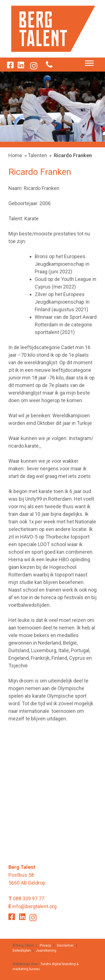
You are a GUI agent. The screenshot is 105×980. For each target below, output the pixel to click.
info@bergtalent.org (34, 906)
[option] (53, 107)
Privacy (45, 945)
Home (15, 155)
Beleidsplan (22, 951)
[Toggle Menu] (89, 63)
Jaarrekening (46, 951)
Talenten (37, 155)
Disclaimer (65, 945)
